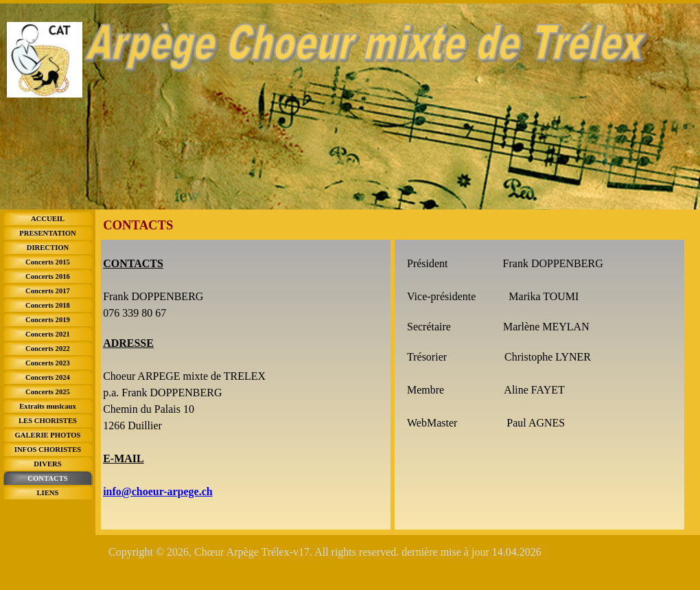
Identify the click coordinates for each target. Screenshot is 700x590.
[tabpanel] (246, 385)
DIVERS (47, 464)
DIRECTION (48, 248)
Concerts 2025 (48, 392)
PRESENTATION (48, 233)
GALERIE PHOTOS (47, 435)
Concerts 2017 (48, 291)
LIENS (48, 493)
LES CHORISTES (48, 421)
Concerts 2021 (48, 334)
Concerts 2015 (48, 262)
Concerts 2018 (48, 305)
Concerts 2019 (48, 320)
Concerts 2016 (48, 276)
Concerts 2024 (48, 377)
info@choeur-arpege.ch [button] (158, 491)
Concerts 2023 (48, 363)
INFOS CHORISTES (48, 450)
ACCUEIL (48, 219)
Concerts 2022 (48, 349)
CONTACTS (47, 478)
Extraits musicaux (48, 406)
